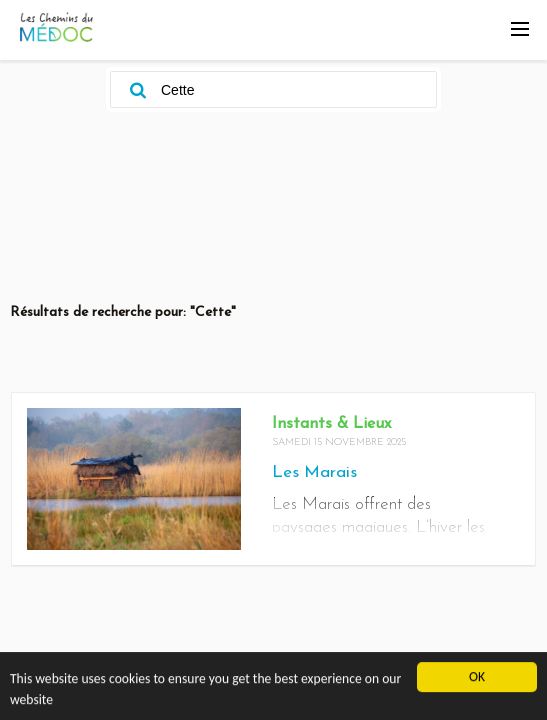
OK (477, 678)
